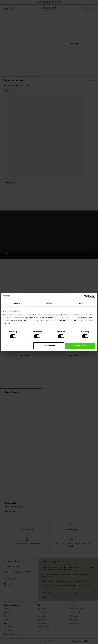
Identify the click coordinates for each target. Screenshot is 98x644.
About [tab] (81, 303)
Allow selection (49, 346)
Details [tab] (49, 303)
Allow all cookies (80, 346)
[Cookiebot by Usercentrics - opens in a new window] (85, 297)
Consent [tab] (17, 303)
